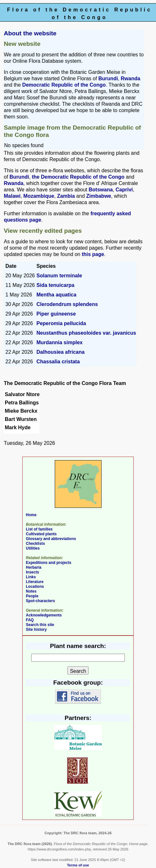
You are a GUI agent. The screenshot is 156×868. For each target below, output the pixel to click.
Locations (35, 587)
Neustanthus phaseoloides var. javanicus (86, 333)
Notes (31, 591)
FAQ (30, 620)
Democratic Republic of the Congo (64, 85)
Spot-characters (40, 601)
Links (31, 577)
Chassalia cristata (58, 362)
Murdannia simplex (60, 342)
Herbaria (34, 567)
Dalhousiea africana (61, 352)
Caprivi (124, 190)
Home (31, 515)
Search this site (40, 625)
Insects (32, 572)
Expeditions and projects (49, 563)
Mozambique (39, 196)
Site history (36, 630)
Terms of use (78, 865)
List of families (39, 529)
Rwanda (130, 78)
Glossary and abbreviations (51, 539)
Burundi (108, 78)
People (32, 596)
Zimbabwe (99, 196)
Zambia (66, 196)
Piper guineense (56, 314)
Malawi (12, 196)
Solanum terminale (59, 276)
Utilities (33, 548)
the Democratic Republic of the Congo (78, 177)
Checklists (35, 544)
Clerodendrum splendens (67, 304)
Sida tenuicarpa (56, 285)
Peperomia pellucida (61, 323)
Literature (35, 582)
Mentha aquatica (57, 295)
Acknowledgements (44, 615)
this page (93, 254)
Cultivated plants (41, 534)
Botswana (101, 190)
